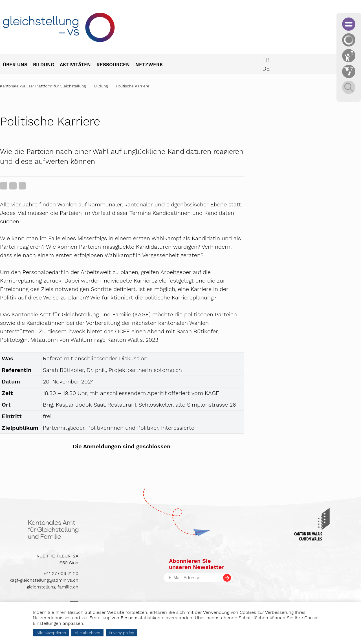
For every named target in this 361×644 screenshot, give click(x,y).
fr (266, 60)
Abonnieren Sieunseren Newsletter (197, 564)
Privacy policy (121, 633)
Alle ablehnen (87, 633)
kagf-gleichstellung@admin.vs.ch (44, 580)
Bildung (101, 86)
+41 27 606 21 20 (61, 573)
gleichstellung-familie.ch (53, 587)
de (266, 69)
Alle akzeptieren (51, 633)
